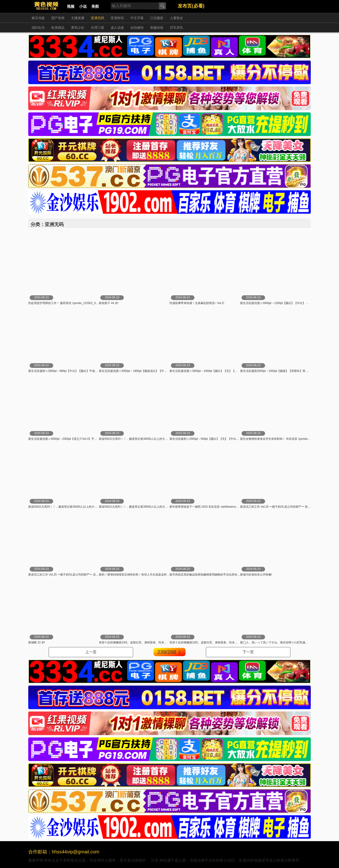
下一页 (248, 652)
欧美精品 (58, 28)
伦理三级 (97, 28)
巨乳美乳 (177, 28)
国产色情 (58, 18)
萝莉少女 (78, 28)
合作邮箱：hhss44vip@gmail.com (64, 852)
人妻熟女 (177, 18)
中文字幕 (137, 18)
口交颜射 (157, 18)
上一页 (91, 652)
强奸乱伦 (38, 28)
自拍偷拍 (137, 28)
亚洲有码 (117, 18)
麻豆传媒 (38, 18)
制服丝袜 (157, 28)
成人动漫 (117, 28)
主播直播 (78, 18)
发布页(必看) (191, 6)
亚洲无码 (97, 18)
